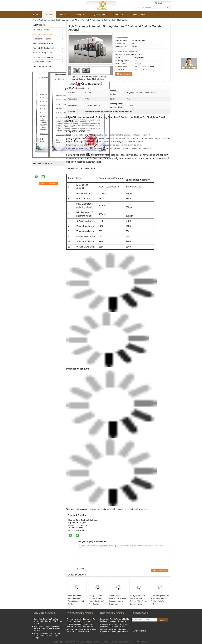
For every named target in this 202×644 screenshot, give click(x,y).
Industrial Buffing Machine (43, 62)
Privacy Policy (58, 642)
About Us (64, 15)
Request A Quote (138, 15)
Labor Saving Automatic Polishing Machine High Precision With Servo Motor (160, 600)
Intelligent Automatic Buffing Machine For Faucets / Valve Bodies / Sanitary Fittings (139, 600)
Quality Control (100, 15)
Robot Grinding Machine (42, 66)
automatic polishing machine (83, 509)
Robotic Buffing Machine (42, 39)
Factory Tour (81, 15)
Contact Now (125, 74)
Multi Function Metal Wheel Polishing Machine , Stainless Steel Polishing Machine (47, 628)
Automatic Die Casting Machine (45, 48)
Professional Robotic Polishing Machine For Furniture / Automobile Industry (115, 620)
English (163, 3)
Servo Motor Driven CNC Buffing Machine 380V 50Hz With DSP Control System (48, 621)
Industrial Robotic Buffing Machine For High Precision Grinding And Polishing (114, 630)
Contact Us (118, 15)
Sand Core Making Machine (43, 57)
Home (35, 15)
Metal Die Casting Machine (43, 53)
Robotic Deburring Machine (43, 43)
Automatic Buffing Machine (58, 20)
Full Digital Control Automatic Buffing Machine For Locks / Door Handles (96, 600)
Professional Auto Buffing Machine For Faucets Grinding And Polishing (76, 600)
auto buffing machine (139, 509)
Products (49, 15)
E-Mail (135, 631)
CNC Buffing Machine (41, 30)
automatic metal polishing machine (113, 509)
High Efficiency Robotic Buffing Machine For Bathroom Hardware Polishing (115, 625)
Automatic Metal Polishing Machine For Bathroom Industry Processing (118, 600)
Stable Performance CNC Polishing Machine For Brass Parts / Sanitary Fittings (47, 636)
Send (162, 620)
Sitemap (143, 631)
